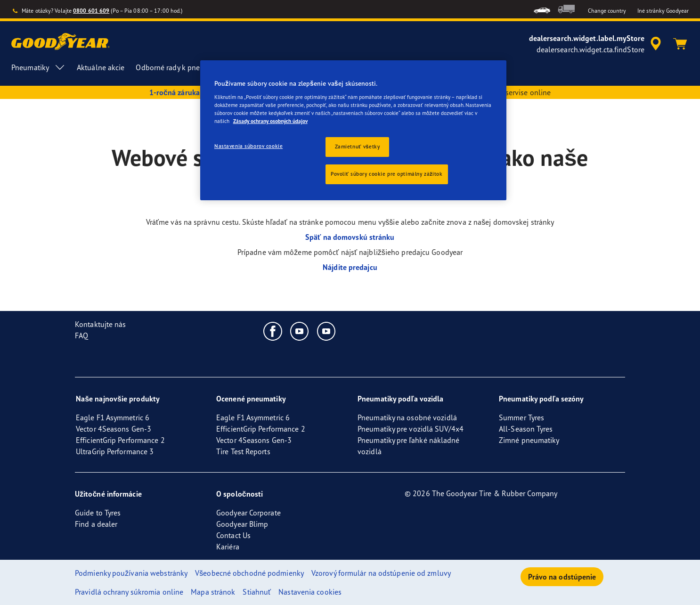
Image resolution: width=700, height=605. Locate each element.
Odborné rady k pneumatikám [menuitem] (192, 67)
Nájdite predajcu (350, 267)
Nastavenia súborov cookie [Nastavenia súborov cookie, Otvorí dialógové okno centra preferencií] (248, 146)
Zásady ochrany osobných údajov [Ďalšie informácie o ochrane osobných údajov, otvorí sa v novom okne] (270, 121)
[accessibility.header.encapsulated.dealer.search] (597, 44)
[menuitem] (542, 9)
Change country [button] (607, 11)
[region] (353, 130)
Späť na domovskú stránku (350, 237)
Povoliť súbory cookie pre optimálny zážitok (387, 174)
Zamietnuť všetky (358, 147)
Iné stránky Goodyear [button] (663, 11)
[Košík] (680, 44)
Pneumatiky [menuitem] (38, 67)
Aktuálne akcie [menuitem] (101, 67)
